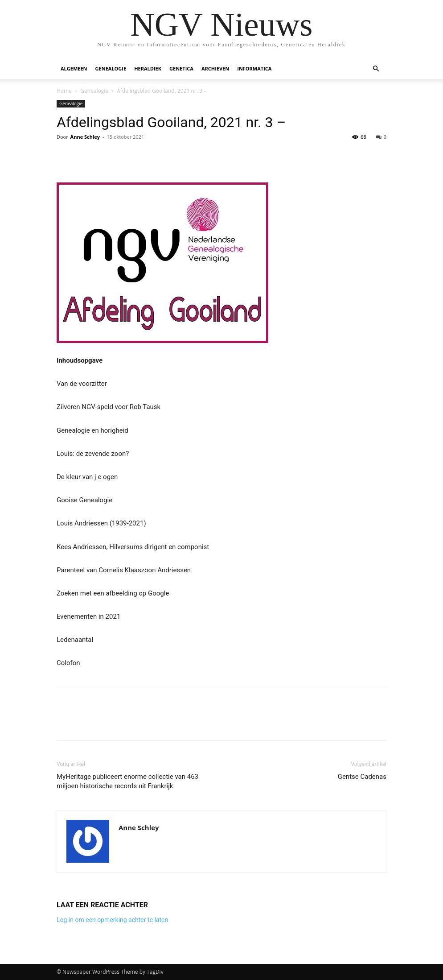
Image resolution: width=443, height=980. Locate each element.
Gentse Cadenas (362, 777)
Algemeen (74, 68)
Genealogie (111, 68)
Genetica (181, 68)
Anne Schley (85, 137)
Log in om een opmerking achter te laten (112, 920)
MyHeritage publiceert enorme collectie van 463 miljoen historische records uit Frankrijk (127, 781)
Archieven (215, 68)
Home (64, 91)
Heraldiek (148, 68)
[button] (376, 69)
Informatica (254, 68)
